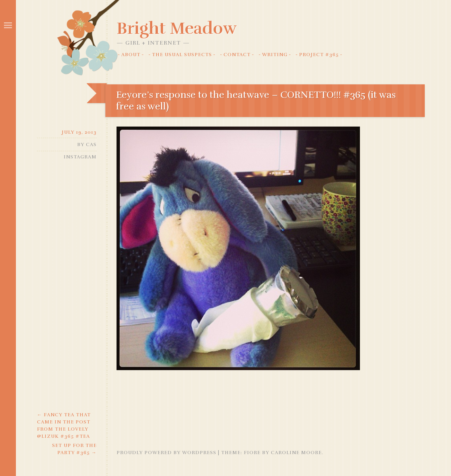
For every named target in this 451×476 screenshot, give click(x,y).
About (131, 55)
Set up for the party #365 (74, 449)
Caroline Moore (296, 453)
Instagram (80, 157)
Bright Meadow (177, 28)
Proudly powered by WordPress (166, 453)
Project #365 (319, 55)
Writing (275, 55)
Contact (237, 55)
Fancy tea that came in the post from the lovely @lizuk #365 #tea (64, 425)
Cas (91, 144)
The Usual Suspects (182, 55)
